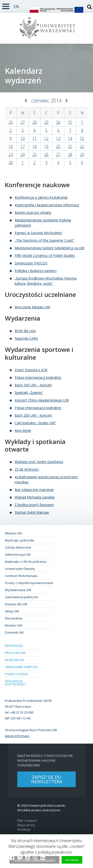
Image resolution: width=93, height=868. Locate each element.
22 (82, 146)
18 (35, 146)
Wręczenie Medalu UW (32, 307)
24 (23, 154)
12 (46, 138)
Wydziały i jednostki (19, 540)
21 (70, 146)
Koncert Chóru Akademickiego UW (42, 400)
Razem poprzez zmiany (33, 212)
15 (82, 138)
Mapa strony (26, 825)
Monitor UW (14, 625)
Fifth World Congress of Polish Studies (45, 255)
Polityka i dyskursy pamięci (36, 271)
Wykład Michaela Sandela (35, 497)
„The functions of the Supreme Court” (44, 240)
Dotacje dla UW (16, 604)
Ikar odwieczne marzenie (34, 490)
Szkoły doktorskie (18, 547)
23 (11, 154)
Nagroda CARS (26, 338)
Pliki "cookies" (27, 821)
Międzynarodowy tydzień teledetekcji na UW (50, 248)
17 (23, 146)
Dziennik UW (14, 632)
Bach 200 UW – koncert (33, 385)
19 (46, 146)
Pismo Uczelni (16, 674)
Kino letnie (23, 430)
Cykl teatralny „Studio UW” (35, 423)
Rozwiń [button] (5, 3)
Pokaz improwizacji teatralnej (38, 377)
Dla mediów (14, 618)
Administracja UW (18, 554)
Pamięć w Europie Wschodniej (38, 233)
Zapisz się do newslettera (47, 779)
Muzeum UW (14, 660)
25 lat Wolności (27, 469)
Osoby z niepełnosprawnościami (29, 583)
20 (58, 146)
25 (35, 154)
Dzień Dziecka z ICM (31, 370)
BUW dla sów (25, 331)
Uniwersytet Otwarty (20, 569)
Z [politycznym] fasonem (34, 505)
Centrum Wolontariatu (21, 576)
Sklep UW (12, 611)
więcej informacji (17, 736)
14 (70, 138)
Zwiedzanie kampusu (22, 667)
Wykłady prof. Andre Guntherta (39, 462)
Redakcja (24, 830)
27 (23, 122)
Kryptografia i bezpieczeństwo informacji (47, 205)
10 (23, 138)
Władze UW (13, 533)
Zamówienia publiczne (22, 597)
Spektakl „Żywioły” (29, 393)
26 (11, 122)
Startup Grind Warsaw (32, 512)
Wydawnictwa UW (18, 590)
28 (35, 122)
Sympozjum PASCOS (31, 263)
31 (70, 122)
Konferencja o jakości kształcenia (41, 197)
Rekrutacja (14, 646)
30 (58, 122)
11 (35, 138)
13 (58, 138)
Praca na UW (15, 653)
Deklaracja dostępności (15, 683)
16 (11, 146)
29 (46, 122)
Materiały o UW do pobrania (26, 562)
